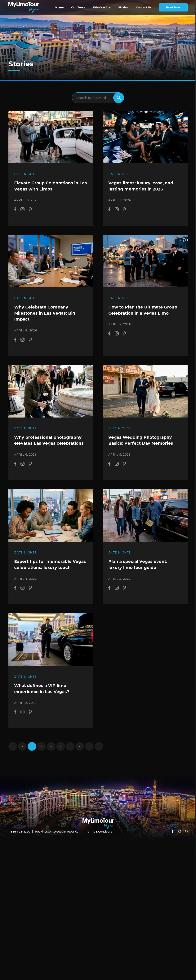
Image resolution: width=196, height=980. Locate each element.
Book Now (173, 7)
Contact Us (144, 7)
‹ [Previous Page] (13, 757)
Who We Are (102, 7)
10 (80, 757)
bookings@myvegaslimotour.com (56, 842)
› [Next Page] (99, 757)
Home (59, 7)
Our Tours (78, 7)
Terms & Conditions (96, 842)
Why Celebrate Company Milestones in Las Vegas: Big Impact (45, 317)
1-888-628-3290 (19, 842)
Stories (123, 7)
